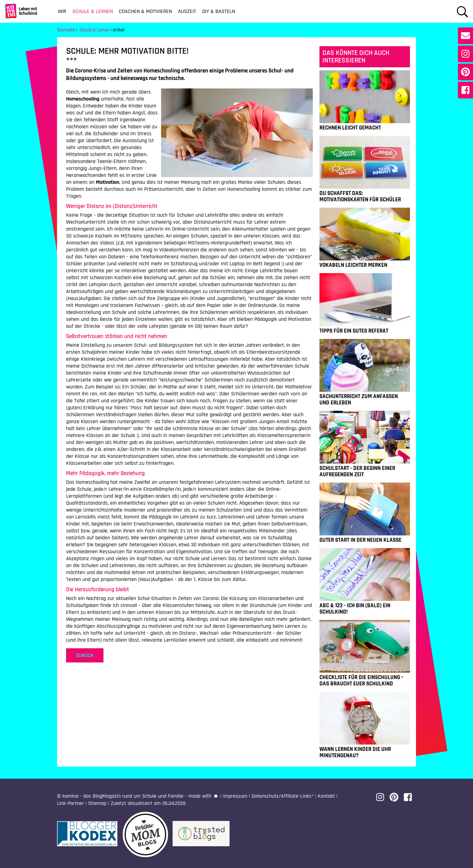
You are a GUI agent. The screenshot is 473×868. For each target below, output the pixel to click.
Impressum (235, 796)
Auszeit (187, 11)
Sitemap (97, 803)
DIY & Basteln (219, 11)
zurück (85, 655)
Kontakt (326, 796)
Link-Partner (70, 803)
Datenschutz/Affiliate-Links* (283, 796)
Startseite (66, 30)
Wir (62, 11)
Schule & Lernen (93, 11)
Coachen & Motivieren (145, 11)
